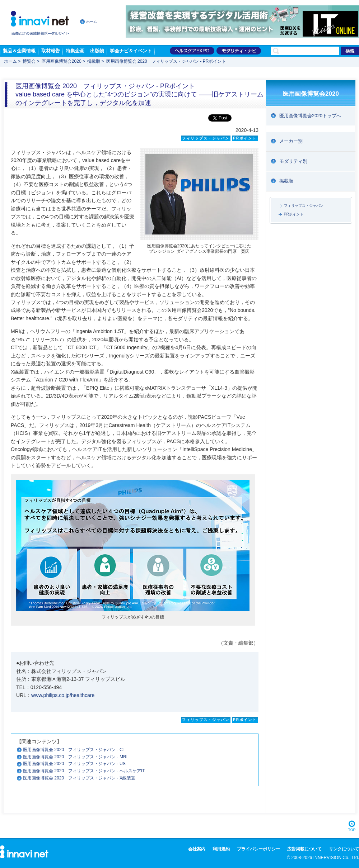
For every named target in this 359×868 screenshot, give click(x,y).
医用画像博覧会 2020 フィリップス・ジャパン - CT (76, 750)
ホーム (92, 22)
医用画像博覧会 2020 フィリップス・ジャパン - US (76, 764)
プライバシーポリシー (258, 849)
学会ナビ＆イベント (131, 51)
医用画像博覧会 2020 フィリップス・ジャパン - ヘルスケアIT (86, 771)
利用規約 (221, 849)
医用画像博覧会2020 (62, 61)
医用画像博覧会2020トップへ (310, 116)
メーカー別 (291, 141)
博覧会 (29, 61)
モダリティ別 (293, 161)
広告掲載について (304, 849)
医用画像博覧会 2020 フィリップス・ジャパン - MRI (77, 757)
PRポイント (294, 214)
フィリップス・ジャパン (304, 206)
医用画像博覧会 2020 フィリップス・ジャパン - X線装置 (81, 778)
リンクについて (344, 849)
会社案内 (197, 849)
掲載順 (94, 61)
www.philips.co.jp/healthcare (63, 695)
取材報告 (51, 51)
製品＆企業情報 (19, 51)
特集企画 (75, 51)
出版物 (97, 51)
